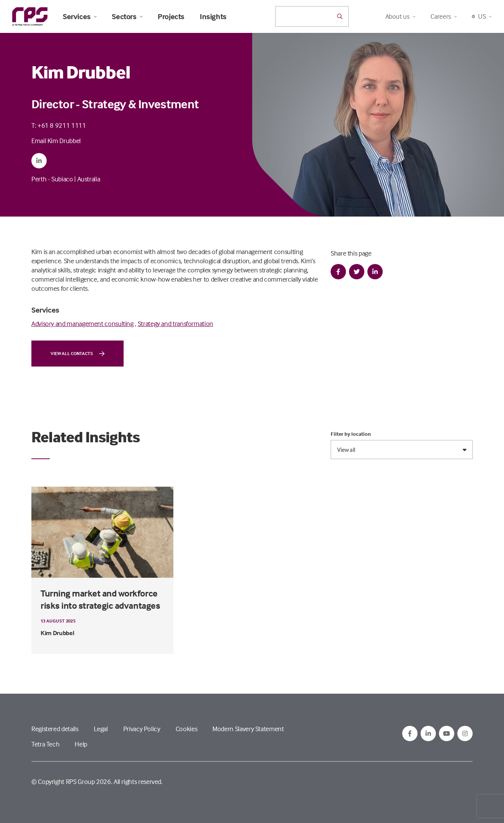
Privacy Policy (142, 729)
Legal (101, 729)
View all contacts (77, 354)
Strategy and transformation (175, 323)
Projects (171, 16)
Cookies (186, 729)
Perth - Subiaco (52, 179)
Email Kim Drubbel (56, 141)
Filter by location (351, 434)
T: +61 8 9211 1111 (59, 125)
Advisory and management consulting (82, 323)
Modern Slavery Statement (248, 729)
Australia (89, 179)
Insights (213, 16)
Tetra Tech (45, 744)
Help (81, 744)
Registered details (55, 729)
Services (80, 16)
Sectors (127, 16)
